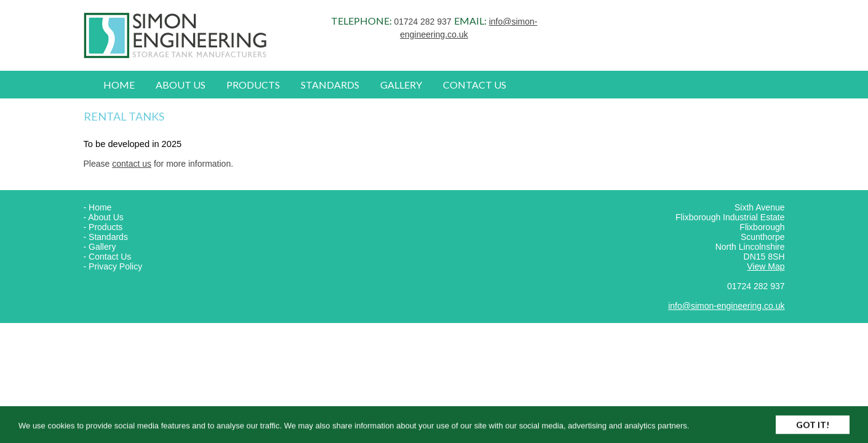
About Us (181, 85)
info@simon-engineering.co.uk (726, 306)
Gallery (401, 85)
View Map (766, 266)
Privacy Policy (115, 266)
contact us (132, 164)
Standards (330, 85)
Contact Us (475, 85)
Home (119, 85)
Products (253, 85)
